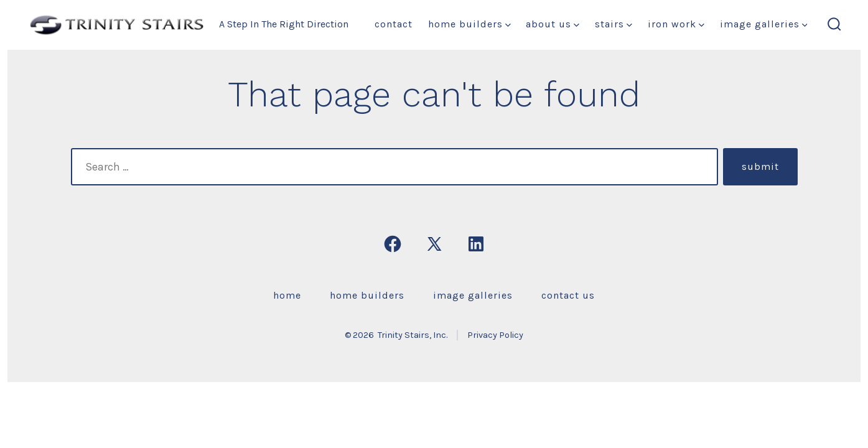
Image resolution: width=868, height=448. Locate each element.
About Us (553, 24)
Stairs (614, 24)
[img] (508, 25)
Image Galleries (764, 24)
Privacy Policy (495, 335)
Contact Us (568, 295)
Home (287, 295)
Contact (394, 24)
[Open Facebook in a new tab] (393, 244)
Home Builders (469, 24)
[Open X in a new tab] (434, 244)
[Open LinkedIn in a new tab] (476, 244)
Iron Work (676, 24)
